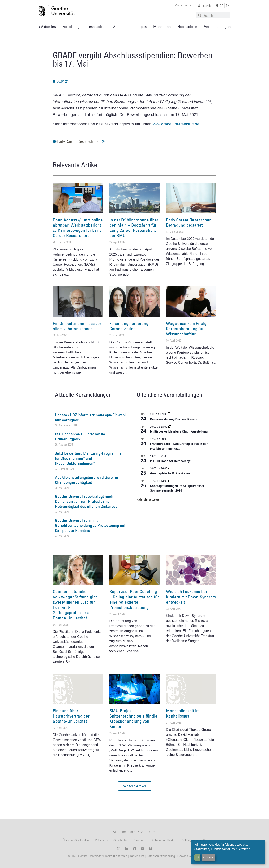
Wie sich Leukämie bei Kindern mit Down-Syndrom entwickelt (191, 597)
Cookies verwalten (189, 856)
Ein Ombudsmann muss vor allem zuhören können (77, 326)
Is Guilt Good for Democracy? (171, 461)
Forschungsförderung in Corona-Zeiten (131, 326)
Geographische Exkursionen (170, 473)
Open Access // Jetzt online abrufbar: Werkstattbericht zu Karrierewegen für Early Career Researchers (78, 228)
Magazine (183, 5)
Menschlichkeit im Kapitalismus (183, 713)
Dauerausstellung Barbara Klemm (174, 419)
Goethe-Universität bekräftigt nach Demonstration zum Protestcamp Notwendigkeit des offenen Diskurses (86, 501)
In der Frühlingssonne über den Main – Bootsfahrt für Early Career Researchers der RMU (134, 228)
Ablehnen (209, 857)
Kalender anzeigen (149, 499)
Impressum (136, 856)
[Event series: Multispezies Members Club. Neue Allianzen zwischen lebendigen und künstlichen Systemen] (170, 427)
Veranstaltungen (217, 27)
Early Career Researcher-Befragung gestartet (189, 222)
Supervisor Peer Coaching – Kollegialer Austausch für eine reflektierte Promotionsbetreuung (134, 599)
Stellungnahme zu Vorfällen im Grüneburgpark (80, 437)
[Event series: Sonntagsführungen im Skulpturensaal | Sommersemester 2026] (170, 481)
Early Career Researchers (78, 141)
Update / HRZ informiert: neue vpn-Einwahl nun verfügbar (90, 417)
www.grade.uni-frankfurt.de (176, 124)
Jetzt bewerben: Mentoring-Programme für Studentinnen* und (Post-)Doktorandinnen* (88, 458)
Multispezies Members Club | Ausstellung (179, 431)
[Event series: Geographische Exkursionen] (170, 469)
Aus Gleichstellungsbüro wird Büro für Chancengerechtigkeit (87, 480)
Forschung (71, 27)
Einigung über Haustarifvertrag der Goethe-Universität (71, 716)
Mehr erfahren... (242, 849)
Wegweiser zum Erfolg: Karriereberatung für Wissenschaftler (187, 329)
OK (197, 857)
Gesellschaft (96, 27)
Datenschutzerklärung (161, 856)
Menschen (162, 27)
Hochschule (187, 27)
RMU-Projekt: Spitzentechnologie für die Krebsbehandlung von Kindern (133, 719)
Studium (120, 27)
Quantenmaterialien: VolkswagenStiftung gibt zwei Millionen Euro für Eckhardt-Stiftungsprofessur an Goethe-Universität (75, 605)
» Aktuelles (47, 27)
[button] (135, 786)
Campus (140, 27)
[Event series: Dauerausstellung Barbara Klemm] (168, 414)
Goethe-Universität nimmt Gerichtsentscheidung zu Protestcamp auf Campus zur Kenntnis (90, 525)
